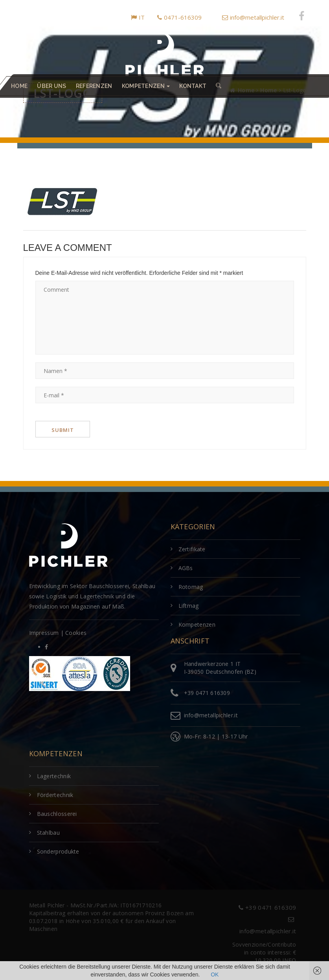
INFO (289, 960)
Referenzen (94, 86)
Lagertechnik (54, 776)
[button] (219, 86)
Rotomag (191, 587)
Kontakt (193, 86)
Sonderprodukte (58, 851)
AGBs (186, 568)
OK (215, 975)
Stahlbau (48, 833)
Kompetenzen (197, 624)
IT (138, 17)
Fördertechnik (55, 795)
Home (19, 86)
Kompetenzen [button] (146, 86)
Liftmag (189, 606)
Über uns (51, 86)
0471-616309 (179, 17)
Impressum (44, 633)
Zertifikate (192, 549)
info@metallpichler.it (253, 17)
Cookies (76, 633)
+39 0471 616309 (207, 693)
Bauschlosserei (57, 814)
